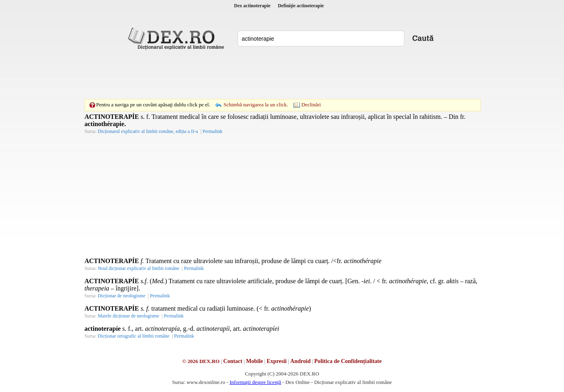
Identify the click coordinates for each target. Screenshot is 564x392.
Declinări (311, 105)
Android (300, 361)
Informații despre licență (255, 382)
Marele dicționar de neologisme (129, 316)
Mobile (254, 361)
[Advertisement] (282, 75)
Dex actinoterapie (252, 6)
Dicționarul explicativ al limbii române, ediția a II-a (148, 131)
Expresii (277, 361)
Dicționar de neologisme (122, 296)
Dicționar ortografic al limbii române (134, 336)
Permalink (212, 131)
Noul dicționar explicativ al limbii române (139, 268)
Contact (233, 361)
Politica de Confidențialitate (348, 361)
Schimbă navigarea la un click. (256, 105)
